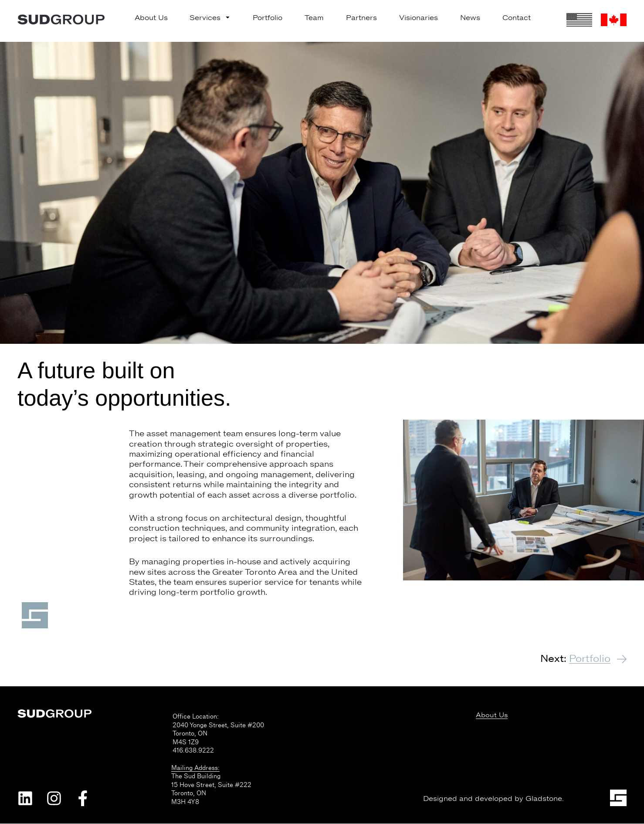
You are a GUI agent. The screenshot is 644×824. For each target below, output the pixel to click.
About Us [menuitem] (151, 18)
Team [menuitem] (314, 18)
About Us (492, 716)
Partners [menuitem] (361, 18)
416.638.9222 (193, 751)
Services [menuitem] (210, 18)
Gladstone (544, 799)
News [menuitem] (470, 18)
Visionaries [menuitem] (419, 18)
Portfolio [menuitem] (268, 18)
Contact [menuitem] (517, 18)
